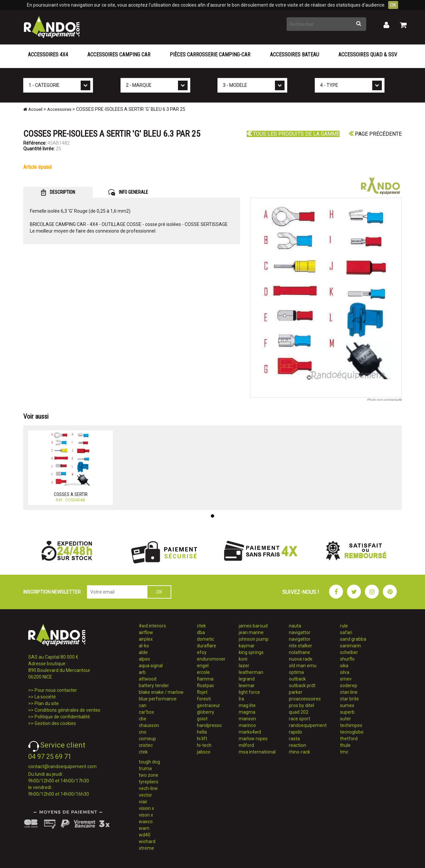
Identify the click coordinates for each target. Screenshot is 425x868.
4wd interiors (152, 626)
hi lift (202, 739)
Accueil (33, 109)
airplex (146, 639)
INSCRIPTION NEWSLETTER (52, 592)
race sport (299, 719)
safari (346, 632)
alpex (144, 659)
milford (246, 745)
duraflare (207, 646)
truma (145, 768)
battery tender (154, 686)
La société (45, 697)
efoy (202, 652)
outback (297, 679)
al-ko (144, 646)
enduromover (211, 659)
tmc (344, 752)
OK (393, 5)
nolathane (299, 652)
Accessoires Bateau (295, 55)
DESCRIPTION (58, 192)
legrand (247, 679)
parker (296, 692)
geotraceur (209, 705)
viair (143, 802)
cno (143, 732)
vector (145, 795)
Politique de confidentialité (62, 717)
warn (144, 828)
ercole (203, 672)
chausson (149, 725)
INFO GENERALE (128, 192)
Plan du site (47, 703)
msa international (257, 752)
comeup (147, 739)
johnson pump (254, 639)
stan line (349, 692)
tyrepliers (149, 782)
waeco (146, 822)
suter (345, 719)
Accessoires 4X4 (48, 55)
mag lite (247, 705)
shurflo (347, 659)
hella (202, 732)
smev (346, 679)
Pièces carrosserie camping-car (210, 55)
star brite (349, 699)
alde (143, 652)
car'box (146, 712)
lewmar (247, 686)
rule (344, 626)
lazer (244, 666)
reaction (297, 745)
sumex (347, 705)
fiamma (205, 679)
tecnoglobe (352, 732)
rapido (296, 732)
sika (344, 666)
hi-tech (204, 745)
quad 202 (299, 712)
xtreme (146, 848)
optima (296, 672)
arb (142, 672)
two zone (149, 775)
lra (241, 699)
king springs (251, 652)
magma (247, 712)
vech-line (148, 788)
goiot (202, 719)
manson (247, 719)
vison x (146, 815)
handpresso (209, 725)
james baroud (253, 626)
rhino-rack (299, 752)
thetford (349, 739)
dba (201, 632)
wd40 (145, 835)
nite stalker (300, 646)
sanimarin (350, 646)
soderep (349, 686)
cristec (146, 745)
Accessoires (59, 109)
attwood (148, 679)
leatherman (251, 672)
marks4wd (250, 732)
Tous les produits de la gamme (293, 134)
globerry (206, 712)
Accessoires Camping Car (119, 55)
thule (345, 745)
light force (249, 692)
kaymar (247, 646)
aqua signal (151, 666)
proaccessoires (305, 699)
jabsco (204, 752)
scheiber (349, 652)
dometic (206, 639)
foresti (204, 699)
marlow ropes (253, 739)
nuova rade (301, 659)
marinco (247, 725)
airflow (146, 632)
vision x (146, 808)
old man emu (303, 666)
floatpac (206, 686)
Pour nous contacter (56, 690)
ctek (143, 752)
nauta (295, 626)
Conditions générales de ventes (67, 710)
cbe (143, 719)
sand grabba (353, 639)
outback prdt (302, 686)
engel (203, 666)
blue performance (158, 699)
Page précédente (375, 134)
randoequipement (308, 725)
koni (243, 659)
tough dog (149, 762)
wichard (147, 841)
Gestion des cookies (55, 723)
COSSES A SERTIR (71, 494)
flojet (202, 692)
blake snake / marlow (161, 692)
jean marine (251, 632)
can (143, 705)
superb (347, 712)
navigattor (300, 632)
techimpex (351, 725)
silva (345, 672)
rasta (294, 739)
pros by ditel (301, 705)
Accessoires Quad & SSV (368, 55)
